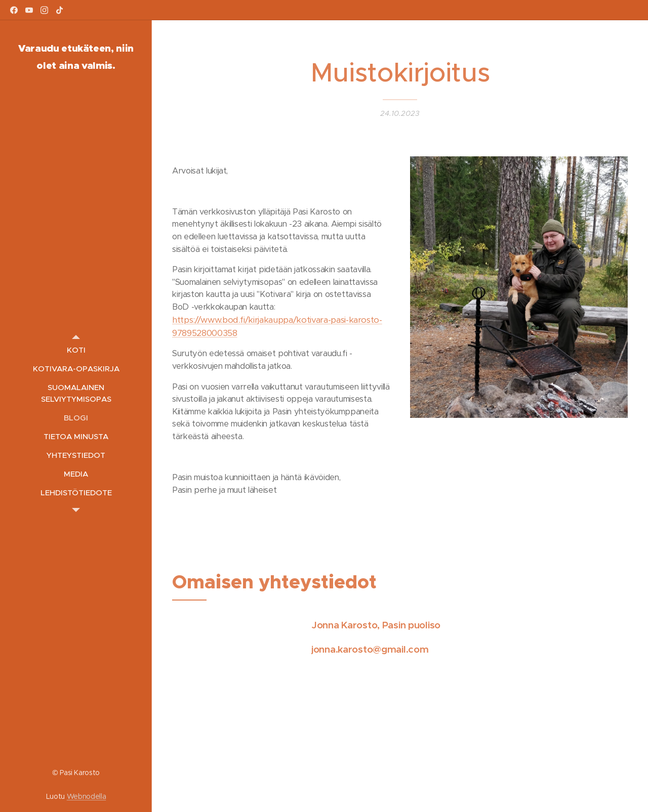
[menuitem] (76, 350)
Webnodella (87, 796)
